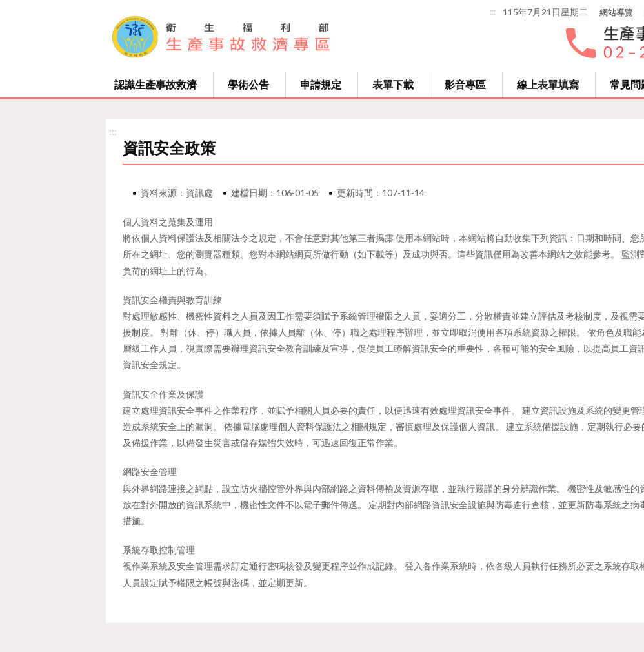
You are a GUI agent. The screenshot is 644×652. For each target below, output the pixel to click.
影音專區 (465, 84)
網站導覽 (616, 12)
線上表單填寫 (548, 84)
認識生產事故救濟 (156, 84)
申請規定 (321, 84)
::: (493, 12)
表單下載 (393, 84)
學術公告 (248, 84)
